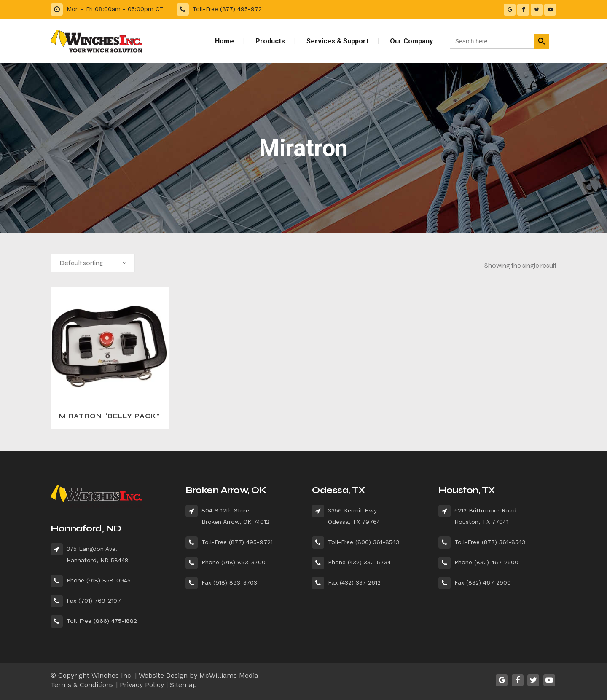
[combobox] (93, 263)
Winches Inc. (112, 675)
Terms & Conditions (82, 685)
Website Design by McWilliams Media (199, 675)
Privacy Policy (142, 685)
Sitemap (183, 685)
